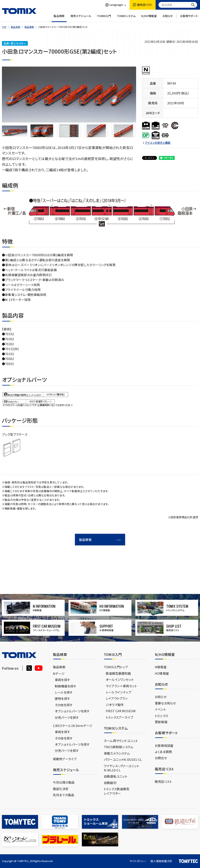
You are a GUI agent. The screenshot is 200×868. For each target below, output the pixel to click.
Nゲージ (59, 673)
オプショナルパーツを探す (72, 711)
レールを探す (64, 692)
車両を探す (62, 680)
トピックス (161, 716)
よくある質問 (163, 752)
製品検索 (59, 18)
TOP (4, 27)
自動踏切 (110, 783)
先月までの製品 (64, 795)
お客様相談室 (164, 745)
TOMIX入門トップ (116, 667)
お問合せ (161, 758)
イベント (160, 709)
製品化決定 (61, 789)
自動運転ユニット (116, 776)
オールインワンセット (120, 679)
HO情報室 (162, 673)
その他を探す (64, 705)
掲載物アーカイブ (65, 759)
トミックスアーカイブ (119, 717)
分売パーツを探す (67, 717)
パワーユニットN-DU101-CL (123, 759)
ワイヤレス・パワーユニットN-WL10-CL (122, 768)
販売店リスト (163, 781)
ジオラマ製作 (115, 705)
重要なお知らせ (165, 703)
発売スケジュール (81, 18)
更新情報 (161, 722)
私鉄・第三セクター (15, 43)
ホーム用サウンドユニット (121, 741)
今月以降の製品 (64, 782)
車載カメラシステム (117, 753)
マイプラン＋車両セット (121, 686)
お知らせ (168, 18)
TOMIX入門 (104, 18)
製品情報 (29, 27)
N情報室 (161, 667)
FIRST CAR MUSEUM (121, 711)
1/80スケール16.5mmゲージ (73, 726)
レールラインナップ (119, 692)
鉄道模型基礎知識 (118, 673)
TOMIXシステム (126, 18)
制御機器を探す (65, 686)
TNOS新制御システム (119, 747)
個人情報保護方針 (161, 861)
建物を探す (62, 698)
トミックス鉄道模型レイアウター (117, 791)
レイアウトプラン (117, 698)
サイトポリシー (138, 861)
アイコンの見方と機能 (158, 143)
